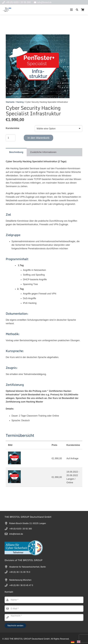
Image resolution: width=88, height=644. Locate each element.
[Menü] (71, 10)
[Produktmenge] (11, 138)
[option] (79, 642)
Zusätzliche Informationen (43, 152)
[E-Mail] (44, 609)
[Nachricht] (44, 617)
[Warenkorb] (83, 10)
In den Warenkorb (38, 138)
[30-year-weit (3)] (7, 10)
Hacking (20, 102)
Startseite (10, 102)
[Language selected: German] (77, 642)
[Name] (44, 600)
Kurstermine (12, 128)
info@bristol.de (16, 534)
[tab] (16, 152)
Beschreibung (16, 152)
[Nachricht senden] (15, 626)
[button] (77, 10)
